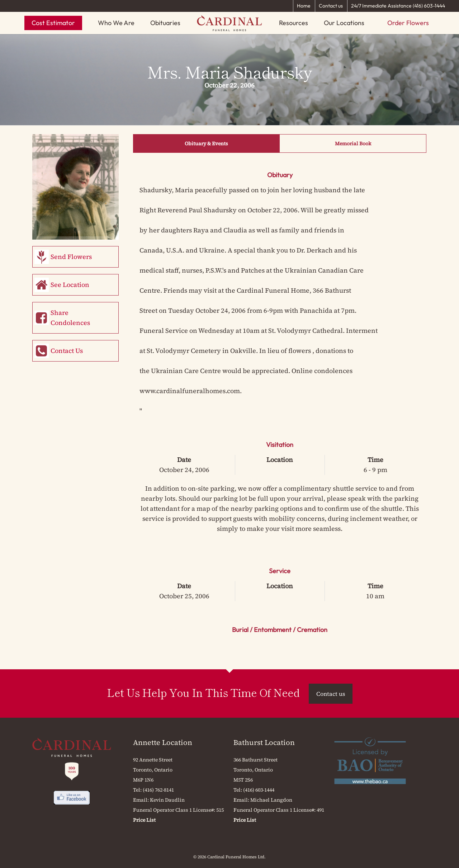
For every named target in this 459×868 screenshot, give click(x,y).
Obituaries (165, 23)
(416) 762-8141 (158, 790)
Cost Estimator (53, 23)
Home (304, 6)
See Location (70, 285)
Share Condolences (70, 318)
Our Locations (344, 23)
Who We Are (116, 23)
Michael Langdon (271, 800)
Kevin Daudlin (167, 800)
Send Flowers (71, 257)
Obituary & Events (206, 143)
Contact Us (67, 351)
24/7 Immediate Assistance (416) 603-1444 (398, 6)
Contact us (331, 6)
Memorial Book (353, 143)
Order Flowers (408, 23)
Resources (294, 23)
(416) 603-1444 (259, 790)
